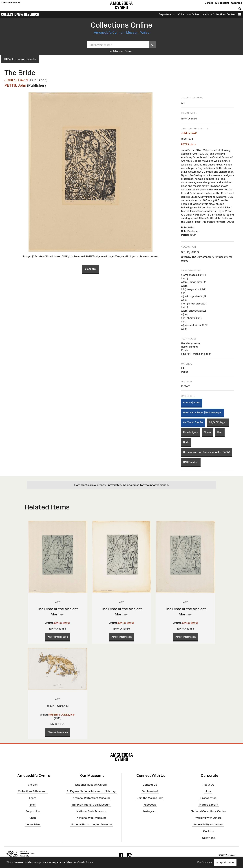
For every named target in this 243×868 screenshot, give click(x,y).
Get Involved (150, 791)
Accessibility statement (208, 824)
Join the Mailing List (150, 798)
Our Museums (11, 3)
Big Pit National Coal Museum (91, 805)
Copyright (208, 838)
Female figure (191, 432)
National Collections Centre (219, 14)
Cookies (208, 831)
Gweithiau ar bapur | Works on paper (202, 412)
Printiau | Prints (192, 402)
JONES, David (16, 80)
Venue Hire (33, 824)
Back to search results (20, 59)
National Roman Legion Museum (91, 824)
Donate (209, 3)
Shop (33, 818)
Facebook (150, 805)
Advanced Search (122, 51)
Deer (220, 432)
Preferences (205, 862)
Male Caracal (57, 706)
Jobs (208, 791)
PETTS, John (15, 85)
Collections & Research (20, 14)
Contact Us (150, 785)
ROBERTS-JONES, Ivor (62, 715)
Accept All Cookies (225, 862)
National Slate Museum (91, 811)
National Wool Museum (91, 818)
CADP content (191, 462)
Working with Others (208, 818)
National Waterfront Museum (91, 798)
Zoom (91, 269)
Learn (33, 798)
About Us (208, 785)
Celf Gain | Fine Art (193, 422)
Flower (208, 432)
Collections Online (189, 14)
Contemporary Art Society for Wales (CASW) (207, 452)
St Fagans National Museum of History (91, 791)
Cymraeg (237, 3)
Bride (186, 442)
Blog (33, 805)
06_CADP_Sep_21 (218, 422)
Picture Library (208, 805)
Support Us (33, 811)
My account (222, 3)
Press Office (208, 798)
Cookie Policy (85, 862)
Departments (167, 14)
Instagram (150, 811)
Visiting (33, 785)
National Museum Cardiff (91, 785)
